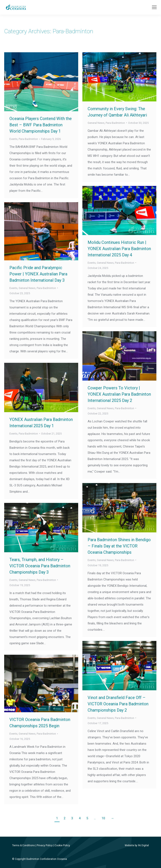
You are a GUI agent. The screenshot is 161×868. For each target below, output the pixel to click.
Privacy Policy (45, 845)
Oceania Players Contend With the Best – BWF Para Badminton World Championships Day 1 (41, 125)
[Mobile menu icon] (154, 7)
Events (13, 139)
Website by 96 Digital (137, 845)
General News (96, 123)
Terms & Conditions (23, 845)
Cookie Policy (62, 845)
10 (103, 818)
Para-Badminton (28, 139)
